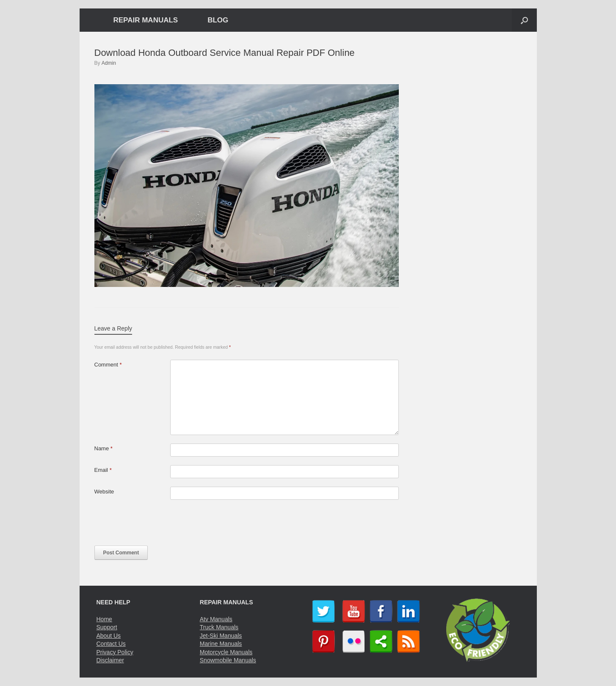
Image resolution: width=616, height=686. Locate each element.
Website (104, 492)
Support (107, 627)
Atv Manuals (216, 619)
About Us (109, 636)
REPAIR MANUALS (146, 20)
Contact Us (111, 644)
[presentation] (159, 525)
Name (104, 448)
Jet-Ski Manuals (221, 636)
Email (103, 470)
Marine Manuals (221, 644)
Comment (108, 365)
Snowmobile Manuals (228, 660)
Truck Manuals (219, 627)
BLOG (218, 20)
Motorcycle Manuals (226, 652)
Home (104, 619)
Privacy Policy (115, 652)
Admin (109, 63)
